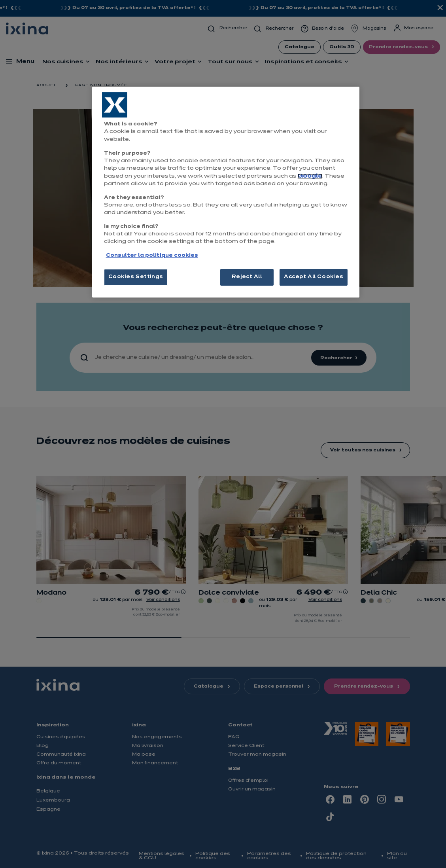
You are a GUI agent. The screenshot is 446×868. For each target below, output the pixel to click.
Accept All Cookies (314, 277)
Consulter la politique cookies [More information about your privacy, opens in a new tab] (152, 256)
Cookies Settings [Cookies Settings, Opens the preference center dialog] (136, 277)
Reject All (247, 277)
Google (310, 176)
